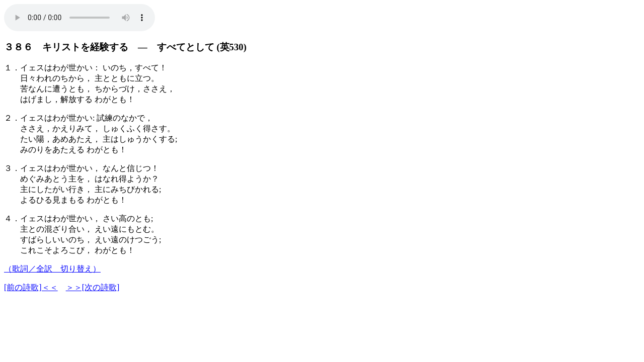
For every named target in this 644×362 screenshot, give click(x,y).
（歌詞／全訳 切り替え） (52, 269)
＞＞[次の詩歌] (93, 287)
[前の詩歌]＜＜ (31, 287)
